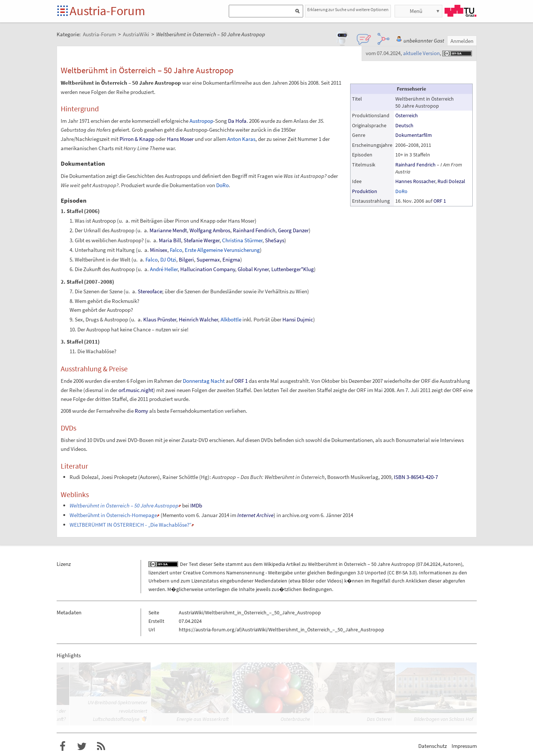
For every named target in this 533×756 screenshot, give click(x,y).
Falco (176, 250)
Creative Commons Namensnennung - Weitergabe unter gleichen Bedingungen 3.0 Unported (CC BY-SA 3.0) (300, 573)
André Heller (164, 269)
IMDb (196, 505)
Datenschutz (433, 746)
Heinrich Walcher (198, 319)
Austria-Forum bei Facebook (63, 746)
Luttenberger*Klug (293, 269)
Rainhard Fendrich (415, 165)
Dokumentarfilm (414, 135)
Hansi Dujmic (298, 319)
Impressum (464, 746)
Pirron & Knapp (137, 139)
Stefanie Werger (202, 240)
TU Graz (460, 11)
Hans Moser (180, 139)
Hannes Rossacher (415, 181)
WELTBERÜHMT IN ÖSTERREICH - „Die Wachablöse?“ (130, 525)
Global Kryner (253, 269)
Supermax (208, 259)
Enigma (231, 259)
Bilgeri (186, 259)
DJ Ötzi (168, 259)
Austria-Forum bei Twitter (82, 746)
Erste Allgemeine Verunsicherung (222, 250)
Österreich (407, 115)
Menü (416, 11)
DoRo (401, 191)
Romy (141, 411)
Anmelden (462, 41)
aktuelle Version (421, 53)
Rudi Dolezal (451, 181)
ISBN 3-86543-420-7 (416, 477)
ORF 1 (440, 201)
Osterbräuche (295, 719)
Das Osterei (379, 719)
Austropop (201, 121)
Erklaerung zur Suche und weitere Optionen (348, 9)
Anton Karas (241, 139)
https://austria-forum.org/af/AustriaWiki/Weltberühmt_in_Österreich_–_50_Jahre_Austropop (281, 630)
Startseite (63, 11)
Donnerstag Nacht (204, 381)
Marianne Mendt (168, 230)
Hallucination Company (208, 269)
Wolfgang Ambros (210, 230)
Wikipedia (274, 564)
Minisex (159, 250)
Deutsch (404, 125)
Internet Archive (255, 515)
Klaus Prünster (160, 319)
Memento (173, 515)
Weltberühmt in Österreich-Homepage (113, 515)
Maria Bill (170, 240)
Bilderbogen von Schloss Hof (443, 719)
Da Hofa (237, 121)
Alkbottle (231, 319)
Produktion (365, 191)
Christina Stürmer (242, 240)
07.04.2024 (429, 564)
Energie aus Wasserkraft (203, 719)
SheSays (275, 240)
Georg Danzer (293, 230)
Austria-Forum (107, 11)
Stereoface (150, 291)
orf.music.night (136, 390)
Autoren (452, 564)
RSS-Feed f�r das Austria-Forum (101, 746)
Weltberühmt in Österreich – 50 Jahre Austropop (361, 564)
